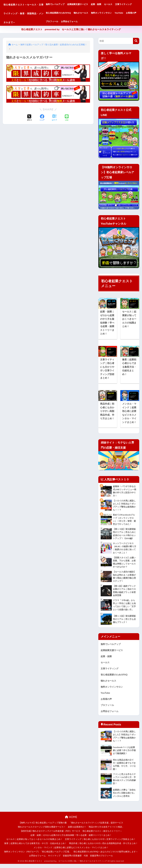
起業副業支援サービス (89, 4)
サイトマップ (54, 860)
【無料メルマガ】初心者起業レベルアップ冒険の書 (43, 827)
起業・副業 (107, 4)
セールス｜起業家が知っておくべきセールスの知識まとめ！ (34, 843)
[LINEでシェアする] (67, 118)
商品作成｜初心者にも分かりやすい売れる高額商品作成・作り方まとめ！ (103, 847)
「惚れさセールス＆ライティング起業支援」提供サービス (96, 827)
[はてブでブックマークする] (54, 118)
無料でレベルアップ (66, 4)
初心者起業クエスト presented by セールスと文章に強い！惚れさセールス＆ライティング (71, 29)
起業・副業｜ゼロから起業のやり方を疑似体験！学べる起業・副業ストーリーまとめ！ (71, 839)
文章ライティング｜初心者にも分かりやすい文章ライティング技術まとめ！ (100, 843)
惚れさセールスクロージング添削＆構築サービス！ (42, 831)
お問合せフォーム (129, 21)
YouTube (85, 21)
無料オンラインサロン (67, 21)
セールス (119, 4)
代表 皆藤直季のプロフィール (98, 860)
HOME (71, 821)
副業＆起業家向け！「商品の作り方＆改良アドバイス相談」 (96, 831)
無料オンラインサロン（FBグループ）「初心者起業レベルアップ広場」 (38, 856)
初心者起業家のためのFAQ (89, 13)
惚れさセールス (111, 13)
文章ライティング (65, 13)
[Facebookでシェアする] (42, 118)
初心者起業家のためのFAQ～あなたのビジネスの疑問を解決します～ (106, 856)
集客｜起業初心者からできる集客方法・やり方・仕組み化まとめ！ (35, 847)
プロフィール (111, 21)
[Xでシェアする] (30, 118)
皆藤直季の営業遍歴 (72, 860)
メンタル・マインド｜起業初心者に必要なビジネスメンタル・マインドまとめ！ (71, 852)
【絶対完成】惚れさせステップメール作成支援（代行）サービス (50, 835)
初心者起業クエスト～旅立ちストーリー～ (102, 835)
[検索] (136, 41)
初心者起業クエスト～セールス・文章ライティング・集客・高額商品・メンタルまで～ (29, 13)
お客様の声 (97, 21)
